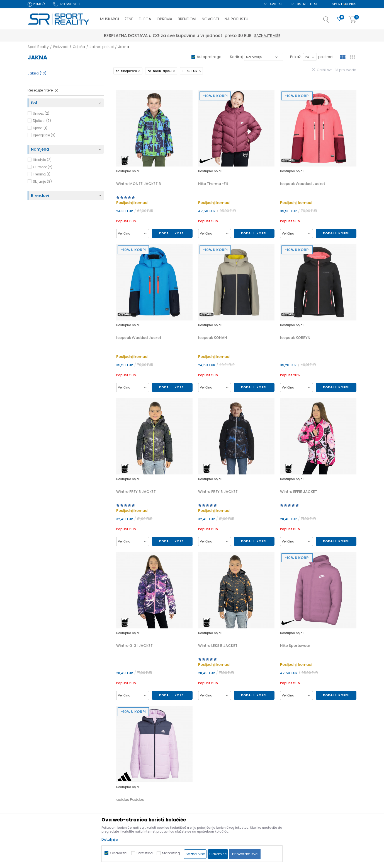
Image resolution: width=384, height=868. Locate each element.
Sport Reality (38, 47)
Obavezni (119, 853)
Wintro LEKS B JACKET (218, 646)
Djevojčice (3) (44, 135)
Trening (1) (42, 174)
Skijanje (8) (42, 181)
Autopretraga (209, 57)
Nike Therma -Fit (213, 184)
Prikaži (296, 57)
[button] (332, 21)
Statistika (145, 853)
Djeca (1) (40, 128)
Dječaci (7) (42, 121)
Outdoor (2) (43, 167)
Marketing (171, 853)
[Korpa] (353, 20)
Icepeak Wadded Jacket (303, 184)
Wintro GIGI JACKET (134, 646)
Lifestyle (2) (42, 160)
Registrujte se (305, 4)
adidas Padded (130, 800)
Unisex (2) (41, 113)
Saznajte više (218, 36)
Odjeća (79, 47)
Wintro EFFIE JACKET (299, 492)
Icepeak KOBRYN (295, 338)
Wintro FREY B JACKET (136, 492)
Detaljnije (110, 839)
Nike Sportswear (295, 646)
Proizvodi (61, 47)
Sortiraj (236, 57)
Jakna (37, 73)
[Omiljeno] (339, 19)
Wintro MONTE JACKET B (138, 184)
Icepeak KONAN (213, 338)
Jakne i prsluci (102, 47)
